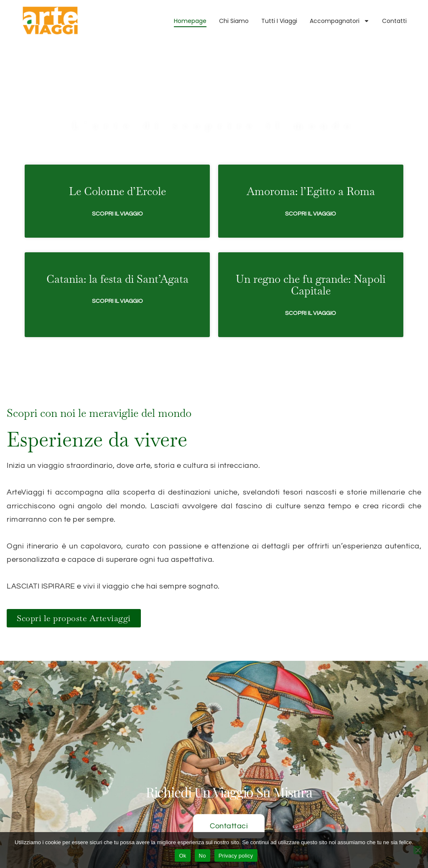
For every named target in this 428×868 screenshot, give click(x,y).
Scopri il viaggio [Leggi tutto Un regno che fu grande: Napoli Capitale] (311, 283)
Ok (182, 856)
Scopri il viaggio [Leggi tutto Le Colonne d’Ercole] (117, 183)
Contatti (394, 21)
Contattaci (229, 818)
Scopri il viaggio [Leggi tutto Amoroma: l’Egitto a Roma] (311, 183)
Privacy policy (236, 856)
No (203, 856)
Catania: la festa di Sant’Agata (117, 249)
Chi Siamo (234, 21)
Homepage (190, 21)
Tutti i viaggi (279, 21)
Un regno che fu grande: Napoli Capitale (311, 255)
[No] (418, 850)
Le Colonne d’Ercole (117, 161)
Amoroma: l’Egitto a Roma (311, 161)
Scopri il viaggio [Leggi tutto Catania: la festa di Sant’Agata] (117, 271)
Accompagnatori (340, 21)
